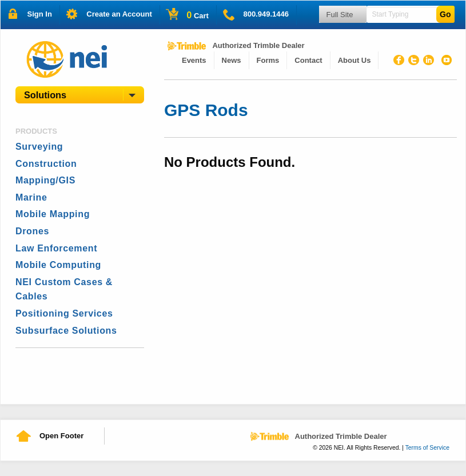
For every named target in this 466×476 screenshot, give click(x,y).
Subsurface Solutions (66, 331)
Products (36, 131)
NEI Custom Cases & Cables (64, 289)
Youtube (445, 62)
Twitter (416, 62)
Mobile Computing (58, 265)
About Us (355, 60)
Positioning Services (64, 313)
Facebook (401, 62)
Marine (31, 197)
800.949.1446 (266, 14)
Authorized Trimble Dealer (258, 45)
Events (194, 60)
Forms (268, 60)
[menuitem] (194, 60)
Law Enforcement (56, 248)
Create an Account (119, 14)
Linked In (431, 62)
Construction (46, 164)
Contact (308, 60)
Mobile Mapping (53, 214)
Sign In (40, 14)
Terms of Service (427, 448)
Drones (32, 231)
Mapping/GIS (45, 180)
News (232, 60)
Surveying (39, 147)
